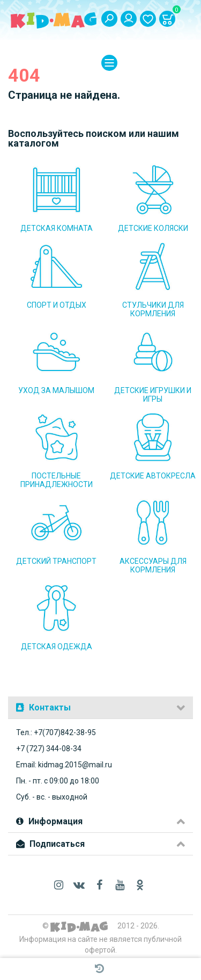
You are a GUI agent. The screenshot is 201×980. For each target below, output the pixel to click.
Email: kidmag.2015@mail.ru (64, 765)
